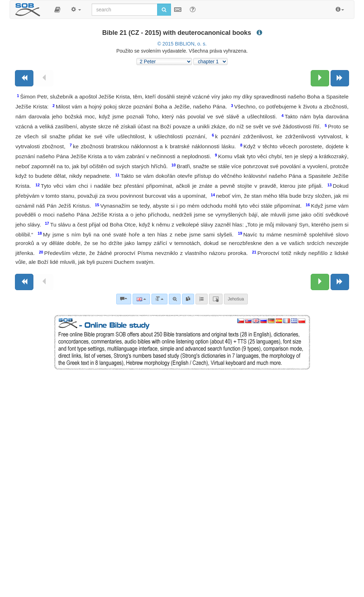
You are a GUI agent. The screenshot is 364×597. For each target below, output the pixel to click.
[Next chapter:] (320, 78)
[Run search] (164, 10)
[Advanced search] (175, 299)
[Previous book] (24, 78)
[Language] (141, 299)
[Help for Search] (193, 9)
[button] (57, 10)
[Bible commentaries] (124, 299)
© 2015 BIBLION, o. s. (182, 44)
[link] (188, 299)
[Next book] (340, 78)
